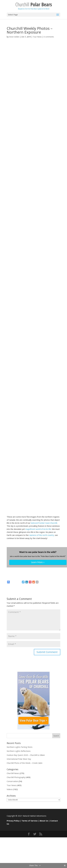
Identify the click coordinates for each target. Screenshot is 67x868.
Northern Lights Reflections (19, 751)
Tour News (37, 37)
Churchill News (13, 773)
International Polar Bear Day (19, 759)
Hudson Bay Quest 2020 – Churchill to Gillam (26, 755)
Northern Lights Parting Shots (20, 747)
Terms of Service (30, 821)
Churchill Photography (16, 777)
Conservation (12, 781)
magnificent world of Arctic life (38, 529)
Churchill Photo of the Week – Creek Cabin (25, 763)
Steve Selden (14, 37)
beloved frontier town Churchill (44, 523)
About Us (44, 821)
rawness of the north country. (41, 535)
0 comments (49, 37)
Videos (10, 789)
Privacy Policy (13, 821)
